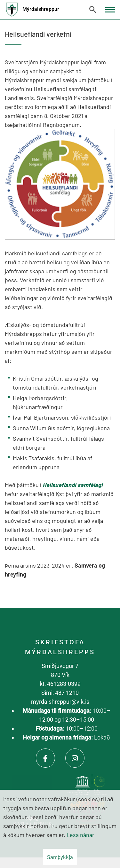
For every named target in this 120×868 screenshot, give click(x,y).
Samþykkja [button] (60, 857)
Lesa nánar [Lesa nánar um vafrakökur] (80, 835)
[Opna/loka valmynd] (110, 10)
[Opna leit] (93, 10)
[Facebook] (45, 758)
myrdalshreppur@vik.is (60, 702)
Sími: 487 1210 (60, 693)
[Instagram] (75, 758)
